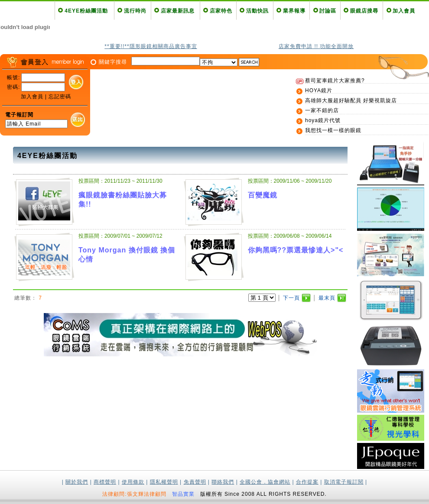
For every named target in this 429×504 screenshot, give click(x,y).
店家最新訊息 (178, 11)
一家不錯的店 (322, 110)
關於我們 (77, 482)
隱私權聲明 (164, 482)
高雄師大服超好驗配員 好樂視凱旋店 (351, 100)
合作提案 (307, 482)
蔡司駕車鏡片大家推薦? (335, 81)
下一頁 (291, 298)
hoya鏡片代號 (323, 120)
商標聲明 (105, 482)
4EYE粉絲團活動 (86, 11)
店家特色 (221, 11)
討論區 (328, 11)
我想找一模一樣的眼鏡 (333, 130)
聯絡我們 (223, 482)
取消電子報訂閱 (344, 482)
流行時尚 (135, 11)
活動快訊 (257, 11)
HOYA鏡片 (319, 90)
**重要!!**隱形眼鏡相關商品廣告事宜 (151, 46)
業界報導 (294, 11)
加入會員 (404, 11)
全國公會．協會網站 (265, 482)
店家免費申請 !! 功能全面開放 (316, 46)
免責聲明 (195, 482)
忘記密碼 (60, 97)
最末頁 (327, 298)
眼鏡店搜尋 (364, 11)
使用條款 (133, 482)
